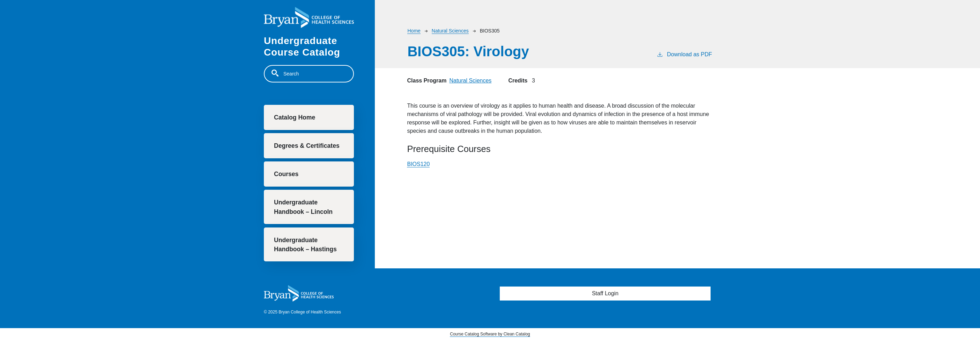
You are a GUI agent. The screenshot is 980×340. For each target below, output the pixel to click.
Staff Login (605, 293)
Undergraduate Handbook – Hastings (305, 245)
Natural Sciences (450, 31)
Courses (286, 174)
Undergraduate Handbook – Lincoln (303, 207)
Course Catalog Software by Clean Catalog (490, 334)
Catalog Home (295, 117)
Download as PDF (684, 54)
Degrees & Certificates (307, 146)
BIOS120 (418, 164)
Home (414, 31)
